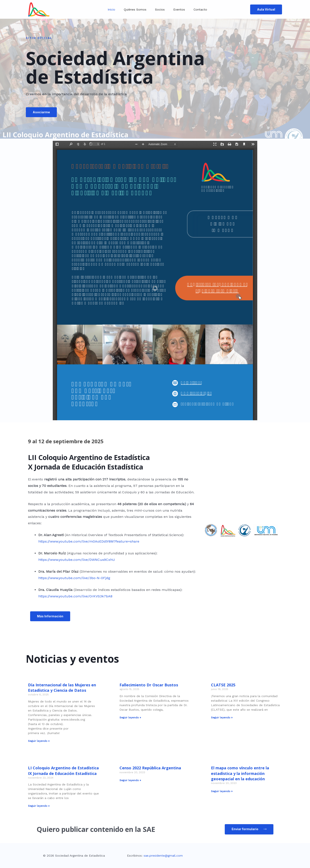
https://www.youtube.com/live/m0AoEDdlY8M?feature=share (89, 541)
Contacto (200, 9)
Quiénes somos (135, 9)
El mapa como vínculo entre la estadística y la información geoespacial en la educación (240, 773)
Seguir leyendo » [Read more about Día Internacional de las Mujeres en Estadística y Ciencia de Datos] (39, 741)
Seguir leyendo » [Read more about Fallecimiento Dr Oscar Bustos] (130, 718)
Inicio (111, 9)
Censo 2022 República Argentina (150, 768)
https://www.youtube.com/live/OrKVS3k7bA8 (75, 596)
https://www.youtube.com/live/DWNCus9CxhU (77, 560)
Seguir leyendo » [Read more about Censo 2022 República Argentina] (130, 780)
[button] (74, 113)
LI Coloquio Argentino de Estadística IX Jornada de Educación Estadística (63, 771)
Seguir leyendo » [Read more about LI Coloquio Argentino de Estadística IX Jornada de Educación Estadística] (39, 806)
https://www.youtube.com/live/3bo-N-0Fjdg (74, 578)
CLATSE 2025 (223, 685)
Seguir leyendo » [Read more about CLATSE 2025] (222, 718)
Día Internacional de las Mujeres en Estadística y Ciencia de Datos (62, 688)
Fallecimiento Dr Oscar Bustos (149, 685)
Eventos (179, 9)
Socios (160, 9)
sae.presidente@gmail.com (163, 856)
